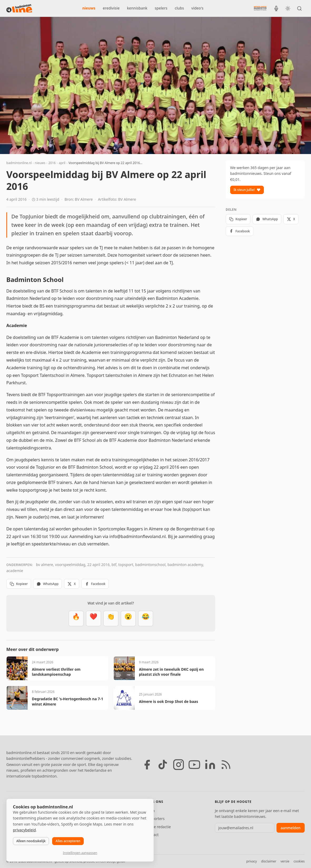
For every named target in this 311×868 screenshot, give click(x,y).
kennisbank (137, 8)
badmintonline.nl (19, 163)
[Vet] (76, 618)
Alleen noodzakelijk (31, 841)
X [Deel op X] (71, 584)
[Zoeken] (299, 8)
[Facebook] (147, 765)
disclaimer (269, 861)
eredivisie (111, 8)
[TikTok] (163, 765)
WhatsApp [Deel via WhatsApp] (48, 584)
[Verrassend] (128, 618)
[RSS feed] (226, 765)
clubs (179, 8)
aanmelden (291, 828)
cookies (299, 861)
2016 (52, 163)
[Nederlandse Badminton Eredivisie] (260, 8)
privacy (251, 861)
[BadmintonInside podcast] (276, 8)
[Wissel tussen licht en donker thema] (288, 8)
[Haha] (146, 618)
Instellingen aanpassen (80, 853)
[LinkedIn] (210, 765)
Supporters (155, 819)
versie (285, 861)
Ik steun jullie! (247, 190)
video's (198, 8)
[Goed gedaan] (111, 618)
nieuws (89, 8)
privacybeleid (24, 830)
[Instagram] (179, 765)
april (62, 163)
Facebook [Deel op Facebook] (95, 584)
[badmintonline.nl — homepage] (19, 8)
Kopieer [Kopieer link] (19, 584)
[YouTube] (194, 765)
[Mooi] (93, 618)
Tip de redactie (158, 827)
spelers (161, 8)
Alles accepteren (68, 841)
